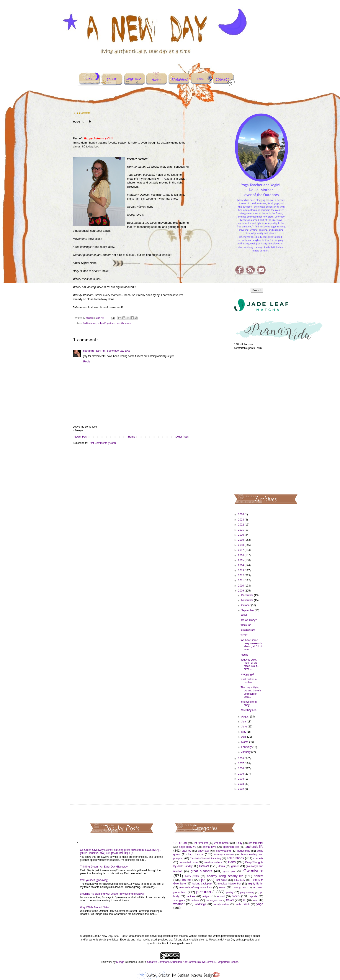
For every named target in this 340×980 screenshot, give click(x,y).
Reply (87, 362)
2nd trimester (90, 323)
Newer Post (81, 437)
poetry (230, 892)
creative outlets (213, 862)
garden (235, 866)
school (221, 896)
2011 (241, 580)
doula (221, 866)
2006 (241, 768)
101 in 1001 (180, 843)
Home (132, 437)
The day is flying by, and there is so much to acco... (251, 692)
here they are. (248, 710)
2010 (241, 586)
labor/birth (240, 880)
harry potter (192, 876)
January (246, 752)
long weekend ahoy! (248, 703)
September (248, 610)
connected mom (188, 862)
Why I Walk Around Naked (95, 907)
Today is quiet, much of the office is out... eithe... (250, 664)
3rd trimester (256, 843)
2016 (241, 555)
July (244, 722)
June (244, 727)
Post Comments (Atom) (102, 443)
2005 (241, 774)
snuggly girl (247, 674)
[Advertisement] (249, 422)
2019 (241, 540)
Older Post (182, 437)
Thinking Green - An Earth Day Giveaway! (104, 867)
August (246, 717)
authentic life (254, 847)
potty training (247, 892)
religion (206, 896)
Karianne (89, 351)
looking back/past (202, 884)
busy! (244, 615)
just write (221, 880)
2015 (241, 560)
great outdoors (201, 871)
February (247, 747)
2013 (241, 570)
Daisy (232, 862)
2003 (241, 784)
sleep (236, 896)
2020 (241, 535)
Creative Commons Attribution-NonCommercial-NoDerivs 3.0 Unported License (193, 962)
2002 (241, 789)
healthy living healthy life (225, 876)
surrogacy (179, 900)
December (248, 595)
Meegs (120, 962)
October (246, 605)
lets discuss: (248, 630)
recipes (191, 896)
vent (255, 900)
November (248, 600)
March (245, 742)
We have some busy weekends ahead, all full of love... (251, 645)
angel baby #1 (188, 847)
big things (196, 854)
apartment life (231, 847)
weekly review (124, 323)
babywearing (223, 851)
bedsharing (244, 851)
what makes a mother (248, 681)
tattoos (195, 900)
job (203, 880)
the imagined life (214, 900)
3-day (239, 843)
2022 (241, 525)
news (222, 887)
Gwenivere (253, 871)
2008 (241, 759)
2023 (241, 520)
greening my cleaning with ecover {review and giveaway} (113, 894)
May (244, 732)
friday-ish (246, 625)
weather (179, 904)
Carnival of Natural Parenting (205, 858)
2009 (241, 591)
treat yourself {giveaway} (94, 880)
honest (259, 876)
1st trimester (201, 843)
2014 (241, 565)
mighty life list (255, 884)
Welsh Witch (243, 904)
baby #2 (102, 323)
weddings (200, 904)
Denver (204, 866)
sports (254, 896)
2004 (241, 779)
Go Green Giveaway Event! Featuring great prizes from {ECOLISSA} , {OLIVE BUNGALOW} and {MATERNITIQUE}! (120, 851)
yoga (260, 904)
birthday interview (224, 854)
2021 (241, 530)
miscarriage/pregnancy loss (195, 887)
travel (230, 900)
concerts (258, 858)
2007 (241, 764)
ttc (245, 900)
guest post (230, 871)
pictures (111, 323)
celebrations (235, 858)
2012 (241, 575)
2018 (241, 545)
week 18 (245, 635)
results (244, 655)
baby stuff (204, 851)
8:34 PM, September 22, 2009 (113, 351)
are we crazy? (249, 620)
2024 (241, 514)
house (186, 880)
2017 (241, 550)
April (244, 737)
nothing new (239, 887)
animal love (209, 847)
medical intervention (230, 884)
